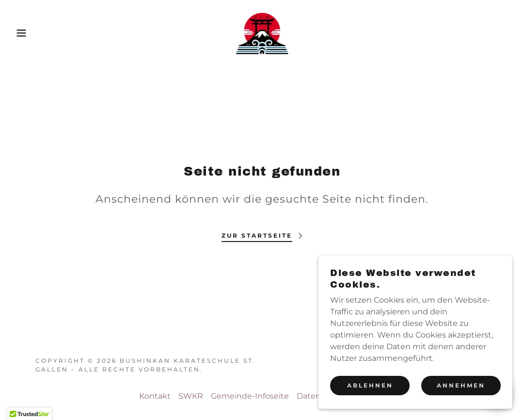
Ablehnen (370, 385)
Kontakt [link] (155, 396)
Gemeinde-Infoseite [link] (250, 396)
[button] (26, 33)
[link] (262, 32)
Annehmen (461, 385)
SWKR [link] (191, 396)
